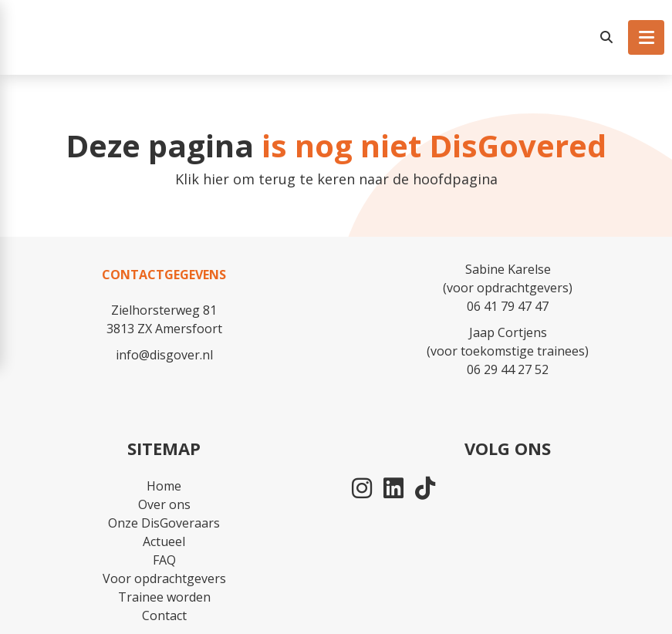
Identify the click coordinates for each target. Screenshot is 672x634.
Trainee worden (164, 597)
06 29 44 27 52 (508, 369)
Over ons (164, 504)
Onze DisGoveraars (164, 523)
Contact (164, 615)
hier (216, 179)
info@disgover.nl (164, 355)
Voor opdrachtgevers (164, 578)
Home (164, 486)
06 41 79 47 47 (508, 306)
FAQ (164, 560)
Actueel (164, 541)
